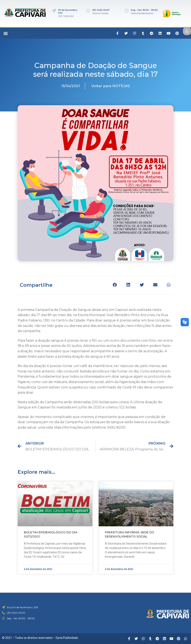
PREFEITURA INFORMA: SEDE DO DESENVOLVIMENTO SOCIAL (129, 534)
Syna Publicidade (67, 638)
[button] (6, 33)
